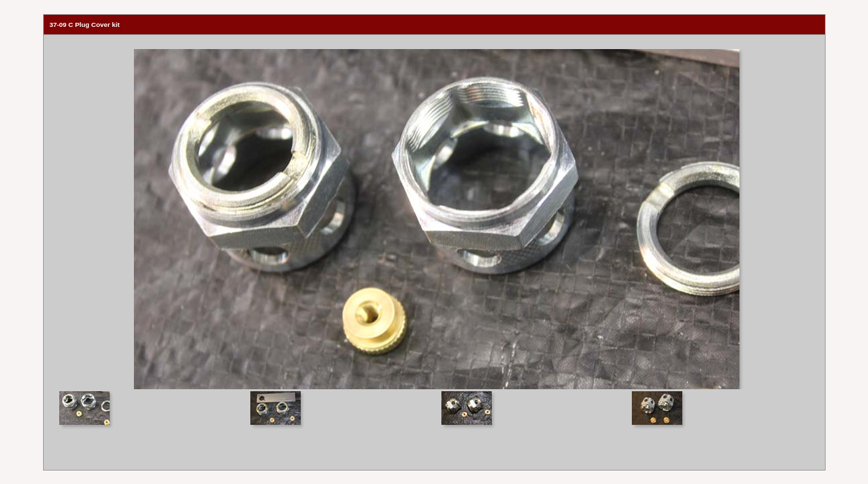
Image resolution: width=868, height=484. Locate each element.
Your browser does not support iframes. (434, 212)
